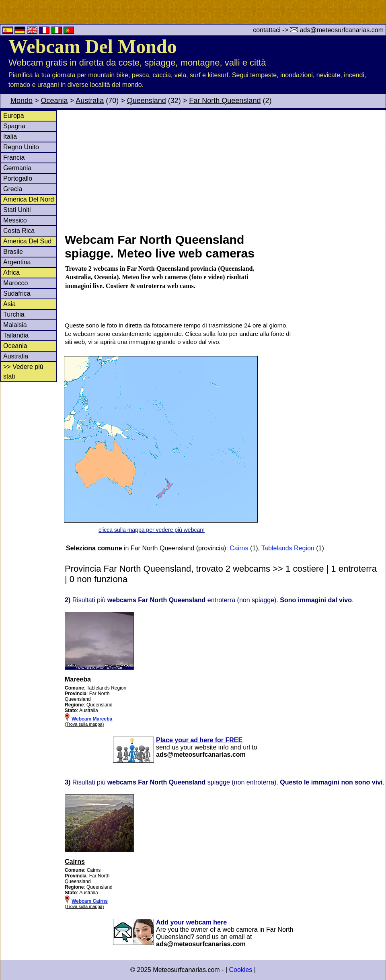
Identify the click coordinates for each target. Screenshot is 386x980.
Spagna (14, 126)
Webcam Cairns (90, 901)
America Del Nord (29, 199)
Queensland (147, 101)
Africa (11, 273)
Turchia (14, 314)
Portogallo (18, 178)
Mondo (22, 101)
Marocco (15, 283)
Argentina (17, 262)
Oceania (54, 101)
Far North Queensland (225, 101)
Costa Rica (19, 231)
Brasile (13, 252)
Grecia (13, 189)
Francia (14, 157)
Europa (14, 116)
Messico (15, 220)
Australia (90, 101)
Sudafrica (17, 293)
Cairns (239, 548)
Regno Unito (21, 147)
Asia (9, 304)
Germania (17, 168)
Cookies (240, 970)
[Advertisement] (225, 171)
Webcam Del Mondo (93, 46)
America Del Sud (27, 241)
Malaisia (15, 325)
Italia (10, 137)
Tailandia (16, 335)
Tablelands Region (288, 548)
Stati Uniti (17, 210)
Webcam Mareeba (92, 719)
